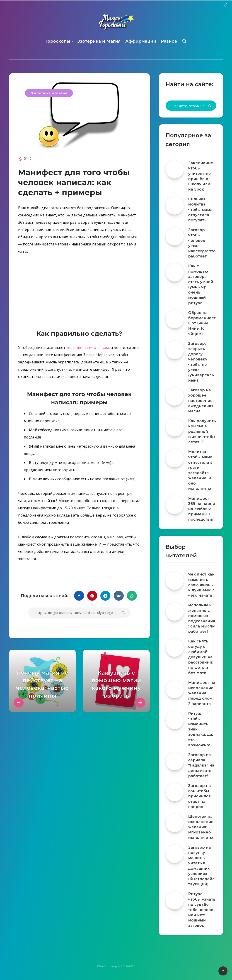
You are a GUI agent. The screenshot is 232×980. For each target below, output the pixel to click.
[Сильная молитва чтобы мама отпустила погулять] (175, 206)
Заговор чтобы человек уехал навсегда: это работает (202, 243)
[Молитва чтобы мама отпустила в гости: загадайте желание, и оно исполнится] (175, 458)
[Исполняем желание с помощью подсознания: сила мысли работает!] (175, 612)
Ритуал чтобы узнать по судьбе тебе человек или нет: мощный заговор (202, 910)
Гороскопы (58, 41)
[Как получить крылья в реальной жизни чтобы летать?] (175, 427)
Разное (169, 41)
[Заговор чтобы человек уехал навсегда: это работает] (175, 236)
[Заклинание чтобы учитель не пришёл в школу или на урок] (175, 169)
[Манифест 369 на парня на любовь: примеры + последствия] (175, 505)
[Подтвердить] (210, 106)
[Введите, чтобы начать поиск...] (191, 106)
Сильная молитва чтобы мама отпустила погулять (200, 210)
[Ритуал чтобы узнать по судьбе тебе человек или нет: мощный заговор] (175, 900)
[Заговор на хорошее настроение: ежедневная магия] (175, 397)
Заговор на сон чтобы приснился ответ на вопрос (200, 796)
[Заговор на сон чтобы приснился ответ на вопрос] (175, 792)
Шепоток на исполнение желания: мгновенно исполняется (201, 827)
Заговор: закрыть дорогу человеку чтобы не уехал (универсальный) (201, 362)
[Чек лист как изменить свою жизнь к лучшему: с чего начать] (175, 581)
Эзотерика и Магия (99, 41)
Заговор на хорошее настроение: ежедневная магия (201, 401)
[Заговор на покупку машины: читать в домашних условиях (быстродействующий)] (175, 854)
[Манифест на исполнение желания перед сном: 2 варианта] (175, 689)
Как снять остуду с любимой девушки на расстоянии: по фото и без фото (201, 657)
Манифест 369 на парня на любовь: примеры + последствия (202, 509)
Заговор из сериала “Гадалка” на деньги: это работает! (201, 765)
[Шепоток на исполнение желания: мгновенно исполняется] (175, 823)
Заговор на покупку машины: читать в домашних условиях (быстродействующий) (202, 866)
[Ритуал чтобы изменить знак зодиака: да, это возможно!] (175, 720)
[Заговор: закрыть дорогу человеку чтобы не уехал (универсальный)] (175, 350)
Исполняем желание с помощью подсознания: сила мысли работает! (202, 618)
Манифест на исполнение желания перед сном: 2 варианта (202, 693)
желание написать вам (88, 348)
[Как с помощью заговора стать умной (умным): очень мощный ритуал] (175, 272)
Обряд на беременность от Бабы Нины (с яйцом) (202, 323)
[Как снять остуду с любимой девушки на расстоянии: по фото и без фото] (175, 648)
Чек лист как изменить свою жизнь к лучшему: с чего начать (202, 585)
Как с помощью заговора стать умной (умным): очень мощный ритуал (201, 284)
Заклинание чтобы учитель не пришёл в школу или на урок (201, 176)
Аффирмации (141, 41)
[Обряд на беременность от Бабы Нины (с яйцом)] (175, 319)
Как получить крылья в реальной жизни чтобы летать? (202, 431)
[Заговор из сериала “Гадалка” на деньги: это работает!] (175, 761)
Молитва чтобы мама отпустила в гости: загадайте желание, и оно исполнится (201, 470)
